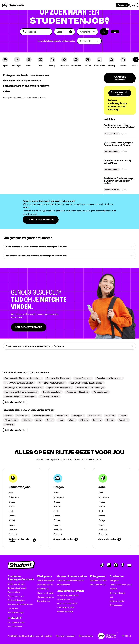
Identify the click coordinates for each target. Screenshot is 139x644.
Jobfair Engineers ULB (66, 599)
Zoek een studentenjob (17, 588)
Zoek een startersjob (16, 596)
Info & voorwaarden (98, 585)
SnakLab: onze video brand (121, 585)
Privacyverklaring (86, 636)
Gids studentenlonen (16, 622)
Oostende (13, 534)
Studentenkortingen (16, 612)
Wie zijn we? (115, 581)
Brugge (12, 502)
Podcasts (113, 589)
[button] (64, 32)
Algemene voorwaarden (65, 636)
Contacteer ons (43, 601)
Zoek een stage (14, 592)
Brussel (12, 506)
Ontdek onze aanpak (46, 581)
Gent (11, 511)
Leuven (12, 525)
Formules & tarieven (45, 585)
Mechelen (13, 530)
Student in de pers (117, 593)
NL (130, 636)
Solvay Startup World (66, 608)
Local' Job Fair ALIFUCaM (67, 603)
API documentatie (117, 601)
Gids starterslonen (15, 626)
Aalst (11, 493)
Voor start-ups (43, 589)
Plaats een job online (45, 593)
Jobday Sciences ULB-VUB (68, 595)
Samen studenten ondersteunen (70, 581)
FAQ (111, 597)
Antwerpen (14, 497)
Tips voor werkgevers (46, 597)
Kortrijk (12, 520)
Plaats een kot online (98, 581)
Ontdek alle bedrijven (16, 600)
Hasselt (12, 516)
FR (123, 636)
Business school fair (65, 612)
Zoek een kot (13, 608)
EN (126, 636)
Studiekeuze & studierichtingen (20, 604)
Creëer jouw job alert (16, 584)
